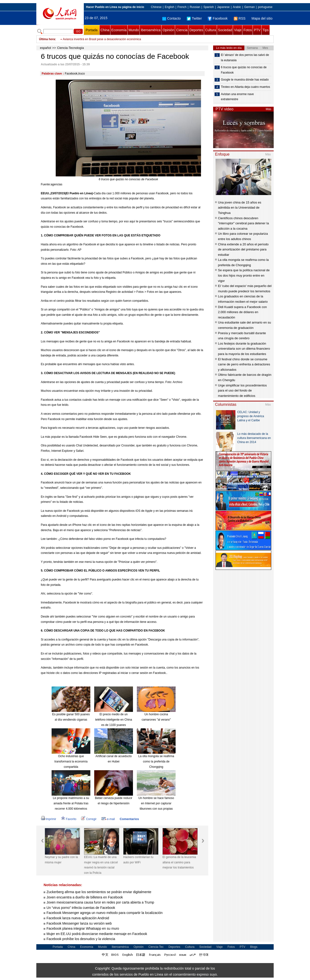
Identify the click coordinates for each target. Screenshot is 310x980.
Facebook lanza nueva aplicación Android (78, 918)
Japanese (223, 7)
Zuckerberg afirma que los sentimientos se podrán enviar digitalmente (99, 892)
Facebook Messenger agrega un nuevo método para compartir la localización (105, 913)
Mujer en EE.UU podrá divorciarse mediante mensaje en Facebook (97, 934)
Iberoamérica (151, 30)
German (249, 7)
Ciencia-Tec (156, 947)
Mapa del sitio (262, 18)
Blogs (254, 947)
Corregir (89, 819)
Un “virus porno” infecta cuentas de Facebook (81, 908)
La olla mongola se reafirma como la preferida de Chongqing (156, 761)
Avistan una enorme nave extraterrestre (237, 97)
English (169, 7)
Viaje (238, 30)
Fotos (248, 30)
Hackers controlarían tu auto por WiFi (138, 860)
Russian (195, 7)
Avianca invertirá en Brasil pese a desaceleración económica (102, 39)
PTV (257, 30)
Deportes (196, 30)
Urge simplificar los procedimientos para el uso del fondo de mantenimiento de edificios (242, 391)
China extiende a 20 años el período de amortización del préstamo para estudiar (243, 249)
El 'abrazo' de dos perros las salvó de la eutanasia (245, 58)
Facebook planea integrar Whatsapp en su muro (83, 928)
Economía (119, 30)
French (182, 7)
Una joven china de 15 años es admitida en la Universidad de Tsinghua (240, 208)
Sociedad (225, 30)
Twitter (194, 18)
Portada (91, 30)
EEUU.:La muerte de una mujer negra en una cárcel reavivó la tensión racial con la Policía (101, 865)
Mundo (134, 30)
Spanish (209, 7)
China (105, 30)
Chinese (156, 7)
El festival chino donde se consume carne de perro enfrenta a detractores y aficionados (244, 364)
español (46, 48)
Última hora (47, 39)
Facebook (218, 18)
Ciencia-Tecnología (71, 48)
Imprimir (49, 819)
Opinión (168, 30)
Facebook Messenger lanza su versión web (79, 923)
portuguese (265, 7)
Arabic (237, 7)
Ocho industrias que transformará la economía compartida (71, 761)
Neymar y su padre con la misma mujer (61, 860)
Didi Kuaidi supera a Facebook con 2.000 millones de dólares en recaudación (242, 312)
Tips (266, 30)
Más (268, 109)
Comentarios (129, 819)
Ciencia (182, 30)
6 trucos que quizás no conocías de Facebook (244, 70)
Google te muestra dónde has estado (245, 80)
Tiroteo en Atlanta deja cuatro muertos (245, 87)
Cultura (211, 30)
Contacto (171, 18)
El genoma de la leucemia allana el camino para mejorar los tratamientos (179, 862)
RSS (240, 18)
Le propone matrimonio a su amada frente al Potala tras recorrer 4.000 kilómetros (71, 803)
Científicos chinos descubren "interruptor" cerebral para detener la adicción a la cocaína (243, 223)
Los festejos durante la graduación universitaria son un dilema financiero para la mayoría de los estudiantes (244, 349)
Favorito (69, 819)
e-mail (108, 819)
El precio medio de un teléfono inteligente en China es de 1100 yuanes (114, 720)
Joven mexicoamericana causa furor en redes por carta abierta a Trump (100, 902)
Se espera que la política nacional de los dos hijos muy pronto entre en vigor (244, 275)
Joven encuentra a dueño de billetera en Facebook (85, 897)
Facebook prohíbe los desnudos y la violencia (81, 939)
